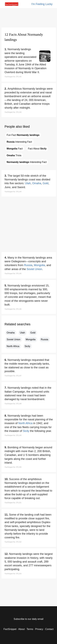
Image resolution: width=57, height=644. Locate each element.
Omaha (37, 183)
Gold (46, 183)
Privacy (39, 629)
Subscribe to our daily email (28, 619)
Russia (28, 265)
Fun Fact (23, 135)
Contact (49, 629)
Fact (15, 149)
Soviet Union (34, 269)
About (21, 629)
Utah (28, 183)
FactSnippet (10, 629)
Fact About (37, 149)
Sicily (27, 346)
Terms (30, 629)
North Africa (13, 346)
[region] (29, 17)
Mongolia (39, 265)
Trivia (14, 155)
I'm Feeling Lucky (42, 4)
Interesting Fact (19, 142)
